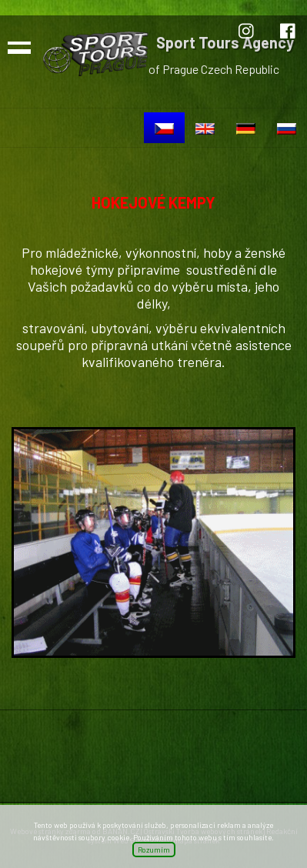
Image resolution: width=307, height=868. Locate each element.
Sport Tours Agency (225, 42)
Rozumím (154, 850)
